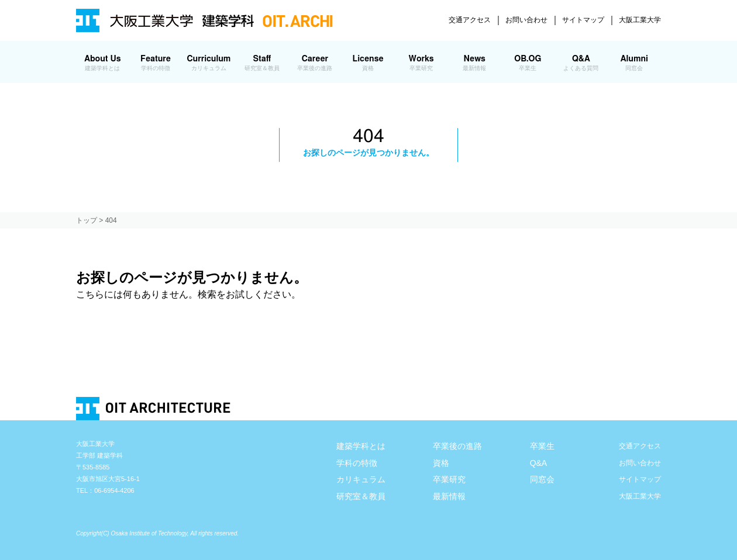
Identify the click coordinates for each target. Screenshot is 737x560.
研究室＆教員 (361, 496)
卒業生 (542, 446)
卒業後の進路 (457, 446)
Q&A (581, 63)
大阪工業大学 (640, 20)
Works (421, 63)
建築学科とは (361, 446)
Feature (156, 63)
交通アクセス (470, 20)
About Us (103, 63)
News (475, 63)
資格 (441, 463)
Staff (262, 63)
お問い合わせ (526, 20)
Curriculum (209, 63)
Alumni (634, 63)
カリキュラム (361, 479)
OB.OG (528, 63)
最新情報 (449, 496)
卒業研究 (449, 479)
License (368, 63)
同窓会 (542, 479)
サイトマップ (583, 20)
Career (315, 63)
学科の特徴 (357, 463)
